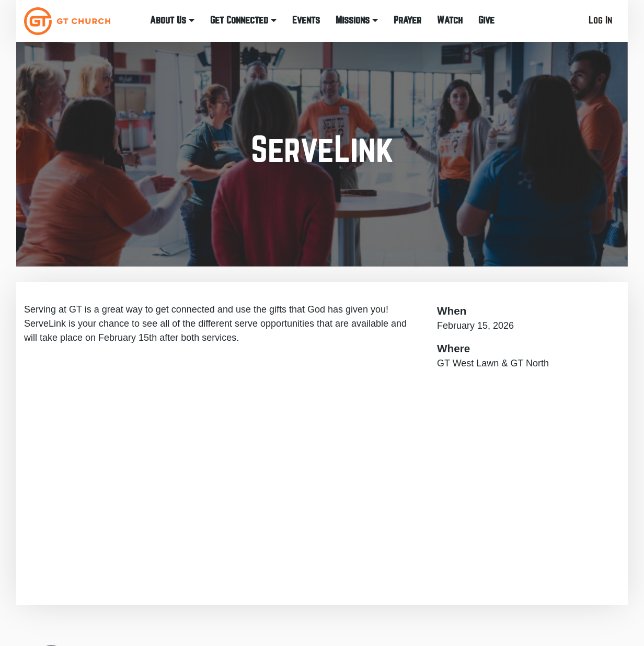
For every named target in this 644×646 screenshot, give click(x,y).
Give (486, 20)
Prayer (407, 20)
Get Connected (243, 20)
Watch (450, 20)
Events (306, 20)
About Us (172, 20)
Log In (600, 20)
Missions (357, 20)
